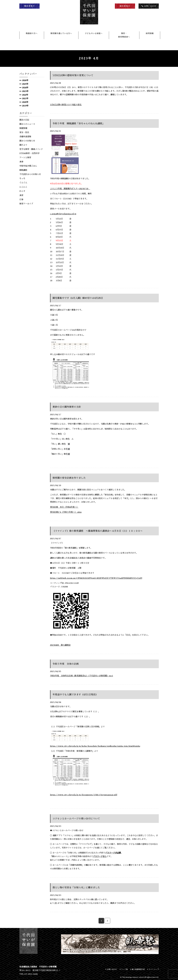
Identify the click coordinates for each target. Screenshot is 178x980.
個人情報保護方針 (136, 969)
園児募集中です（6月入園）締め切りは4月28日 (79, 298)
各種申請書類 (25, 137)
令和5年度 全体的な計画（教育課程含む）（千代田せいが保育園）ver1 (82, 676)
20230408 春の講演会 (60, 645)
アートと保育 (25, 158)
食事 (21, 162)
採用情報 (150, 33)
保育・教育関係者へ (124, 35)
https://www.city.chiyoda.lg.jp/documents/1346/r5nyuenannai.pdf (84, 795)
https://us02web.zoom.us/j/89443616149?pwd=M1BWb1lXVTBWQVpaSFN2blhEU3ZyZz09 (96, 578)
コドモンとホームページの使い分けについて (78, 819)
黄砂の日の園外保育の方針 (68, 407)
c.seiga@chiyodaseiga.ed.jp (63, 214)
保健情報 (23, 128)
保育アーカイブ (26, 204)
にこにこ (23, 187)
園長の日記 (24, 120)
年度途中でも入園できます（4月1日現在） (77, 695)
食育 (21, 195)
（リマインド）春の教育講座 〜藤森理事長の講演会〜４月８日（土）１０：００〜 (100, 531)
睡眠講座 (23, 170)
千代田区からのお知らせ (30, 174)
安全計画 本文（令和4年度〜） (64, 507)
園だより (23, 145)
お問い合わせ (108, 969)
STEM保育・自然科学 (29, 153)
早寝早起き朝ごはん (28, 166)
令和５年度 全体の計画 (66, 664)
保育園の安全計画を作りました (70, 478)
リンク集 (121, 969)
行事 (21, 200)
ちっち (22, 178)
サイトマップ (153, 969)
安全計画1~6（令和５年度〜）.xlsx (66, 512)
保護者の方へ (32, 33)
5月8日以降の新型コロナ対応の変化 (66, 105)
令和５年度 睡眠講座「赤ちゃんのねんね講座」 (80, 123)
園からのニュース (27, 124)
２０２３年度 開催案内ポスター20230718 (70, 189)
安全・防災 (24, 132)
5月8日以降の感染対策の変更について (74, 75)
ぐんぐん (23, 183)
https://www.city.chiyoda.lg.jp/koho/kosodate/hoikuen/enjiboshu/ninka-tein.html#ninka (95, 746)
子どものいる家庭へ (94, 33)
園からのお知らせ (27, 141)
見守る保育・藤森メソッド (31, 149)
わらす (22, 191)
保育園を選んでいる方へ (61, 33)
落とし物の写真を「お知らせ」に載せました (78, 887)
